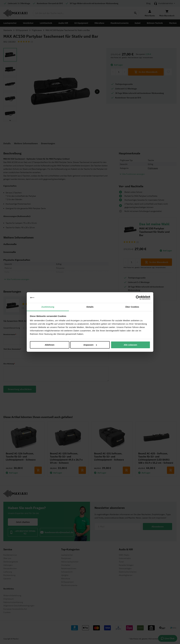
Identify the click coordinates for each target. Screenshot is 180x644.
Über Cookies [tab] (132, 307)
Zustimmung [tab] (48, 307)
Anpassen (90, 345)
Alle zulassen (130, 345)
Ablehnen (49, 345)
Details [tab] (90, 307)
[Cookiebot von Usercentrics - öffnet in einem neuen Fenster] (138, 298)
